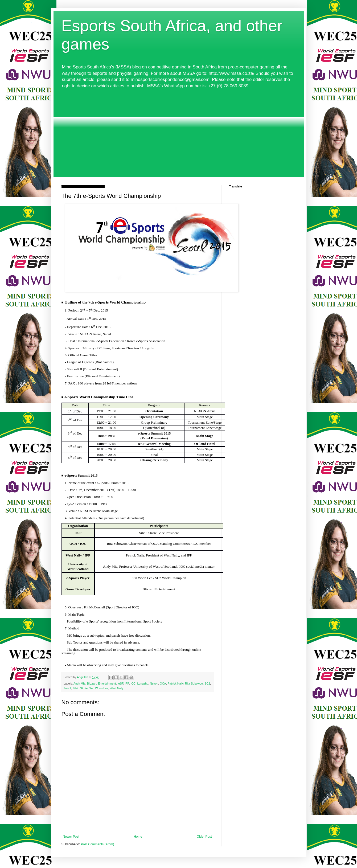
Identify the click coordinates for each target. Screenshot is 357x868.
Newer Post (71, 837)
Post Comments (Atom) (98, 844)
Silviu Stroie (80, 688)
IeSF (120, 683)
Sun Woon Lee (99, 688)
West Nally (116, 688)
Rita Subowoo (194, 683)
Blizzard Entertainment (102, 683)
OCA (163, 683)
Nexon (154, 683)
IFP (127, 683)
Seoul (67, 688)
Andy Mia (79, 683)
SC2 (207, 683)
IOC (133, 683)
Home (138, 837)
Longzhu (143, 683)
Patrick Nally (176, 683)
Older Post (204, 837)
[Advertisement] (179, 133)
